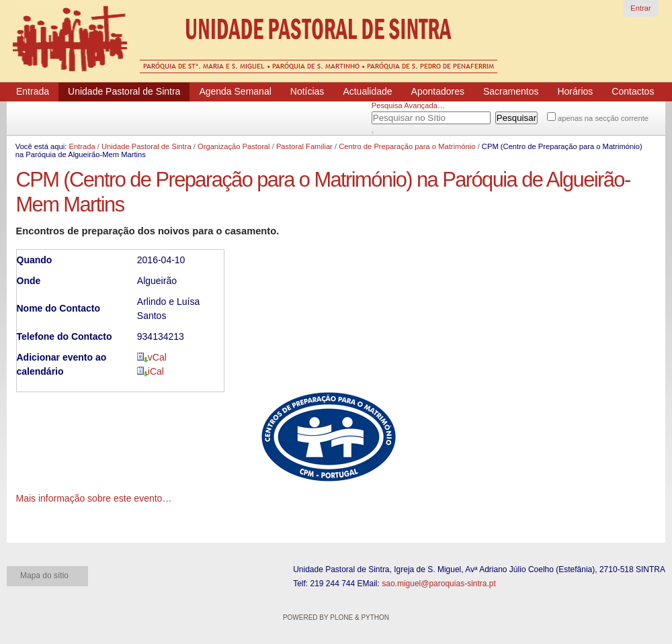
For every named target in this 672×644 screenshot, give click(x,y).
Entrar (640, 8)
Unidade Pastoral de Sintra (146, 146)
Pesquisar (388, 116)
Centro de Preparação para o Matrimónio (407, 146)
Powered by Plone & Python (336, 617)
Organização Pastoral (234, 146)
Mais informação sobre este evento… (94, 498)
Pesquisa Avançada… (408, 105)
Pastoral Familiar (304, 146)
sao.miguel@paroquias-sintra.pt (439, 584)
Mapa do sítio (44, 576)
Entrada (82, 146)
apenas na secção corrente (603, 118)
